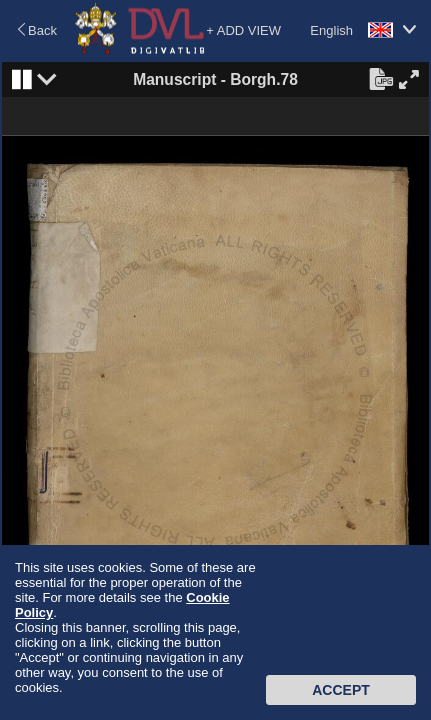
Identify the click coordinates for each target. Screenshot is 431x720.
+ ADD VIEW (243, 30)
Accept (341, 690)
